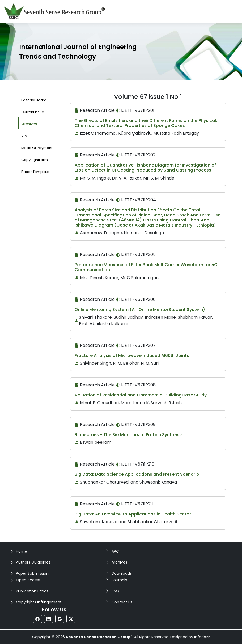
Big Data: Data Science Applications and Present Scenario (137, 474)
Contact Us (122, 602)
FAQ (115, 591)
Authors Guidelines (33, 562)
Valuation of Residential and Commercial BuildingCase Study (141, 395)
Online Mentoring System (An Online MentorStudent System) (140, 310)
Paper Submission (32, 573)
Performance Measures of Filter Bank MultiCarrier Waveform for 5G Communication (146, 267)
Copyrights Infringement (39, 602)
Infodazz (202, 637)
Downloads (122, 573)
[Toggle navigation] (233, 11)
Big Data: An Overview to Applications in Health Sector (133, 514)
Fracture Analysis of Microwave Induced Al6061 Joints (132, 355)
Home (22, 551)
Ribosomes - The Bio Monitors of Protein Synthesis (129, 435)
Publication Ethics (32, 591)
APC (115, 551)
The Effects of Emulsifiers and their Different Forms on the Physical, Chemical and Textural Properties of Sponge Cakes (146, 123)
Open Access (28, 580)
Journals (119, 580)
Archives (119, 562)
